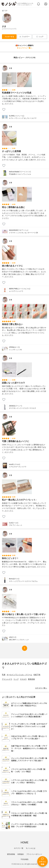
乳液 (4, 675)
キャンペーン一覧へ (24, 48)
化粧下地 (37, 675)
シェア (40, 37)
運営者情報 (11, 854)
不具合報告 (25, 859)
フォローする (9, 37)
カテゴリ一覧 (19, 848)
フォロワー (24, 37)
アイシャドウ (7, 679)
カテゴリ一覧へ (41, 688)
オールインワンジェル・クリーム (19, 675)
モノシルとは (31, 848)
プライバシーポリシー (34, 854)
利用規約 (21, 854)
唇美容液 (31, 679)
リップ (16, 679)
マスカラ (23, 679)
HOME (24, 842)
